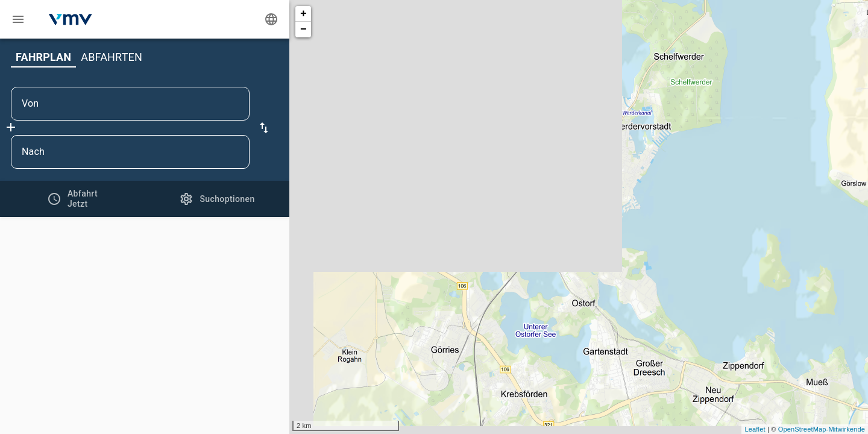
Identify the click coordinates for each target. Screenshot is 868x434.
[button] (264, 128)
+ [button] (303, 14)
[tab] (72, 199)
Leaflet (755, 429)
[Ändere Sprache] (271, 19)
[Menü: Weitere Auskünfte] (18, 19)
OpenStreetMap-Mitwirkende (822, 429)
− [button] (303, 30)
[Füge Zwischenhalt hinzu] (11, 127)
